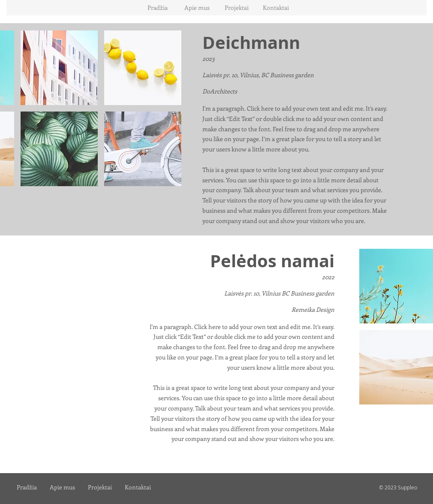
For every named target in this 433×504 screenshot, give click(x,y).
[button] (59, 68)
